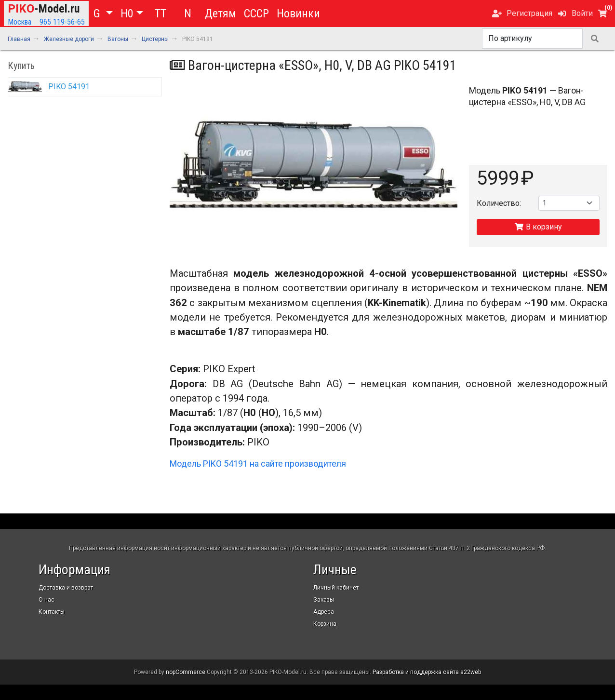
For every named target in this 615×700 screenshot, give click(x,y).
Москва (20, 22)
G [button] (98, 13)
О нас (47, 600)
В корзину (538, 227)
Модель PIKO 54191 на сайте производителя (258, 464)
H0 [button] (127, 13)
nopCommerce (186, 672)
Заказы (324, 600)
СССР (256, 13)
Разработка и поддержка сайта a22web (427, 672)
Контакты (52, 612)
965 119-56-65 (62, 22)
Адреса (324, 612)
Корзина (325, 624)
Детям (221, 13)
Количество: (499, 203)
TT (160, 13)
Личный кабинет (336, 588)
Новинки (298, 13)
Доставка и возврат (66, 588)
